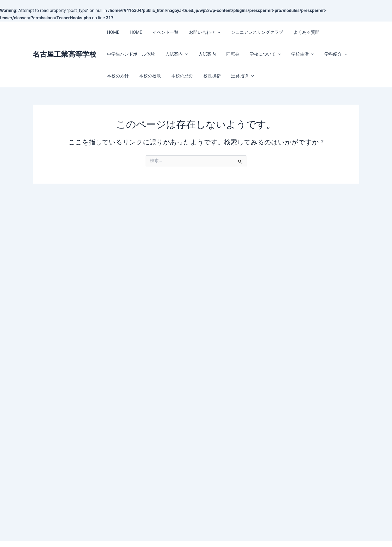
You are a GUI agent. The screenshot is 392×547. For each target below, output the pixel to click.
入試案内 (174, 54)
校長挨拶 (206, 76)
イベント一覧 (161, 32)
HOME (112, 32)
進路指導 (235, 76)
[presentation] (212, 32)
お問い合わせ (199, 32)
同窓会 (227, 54)
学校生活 (294, 54)
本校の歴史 (178, 76)
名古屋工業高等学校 (65, 54)
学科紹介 (325, 54)
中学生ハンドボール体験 (130, 54)
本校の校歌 (148, 76)
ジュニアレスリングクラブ (250, 32)
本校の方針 (117, 76)
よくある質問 (298, 32)
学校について (258, 54)
